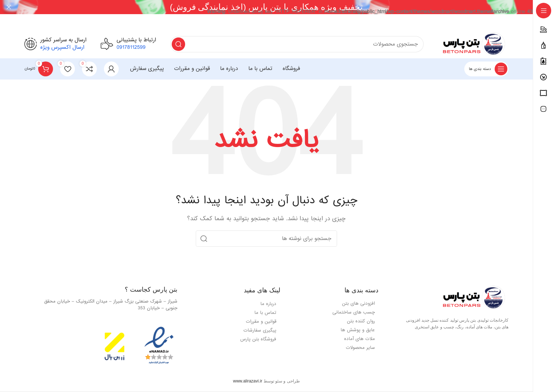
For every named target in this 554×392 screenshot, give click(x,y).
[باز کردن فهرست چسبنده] (486, 69)
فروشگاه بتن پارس (258, 339)
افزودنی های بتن (358, 303)
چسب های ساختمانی (354, 312)
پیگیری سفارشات (260, 330)
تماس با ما (265, 312)
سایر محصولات (360, 348)
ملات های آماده (359, 339)
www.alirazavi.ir (247, 381)
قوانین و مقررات (261, 321)
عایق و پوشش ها (358, 330)
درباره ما (268, 303)
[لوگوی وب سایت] (473, 45)
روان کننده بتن (361, 321)
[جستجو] (297, 44)
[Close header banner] (9, 7)
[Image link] (473, 298)
